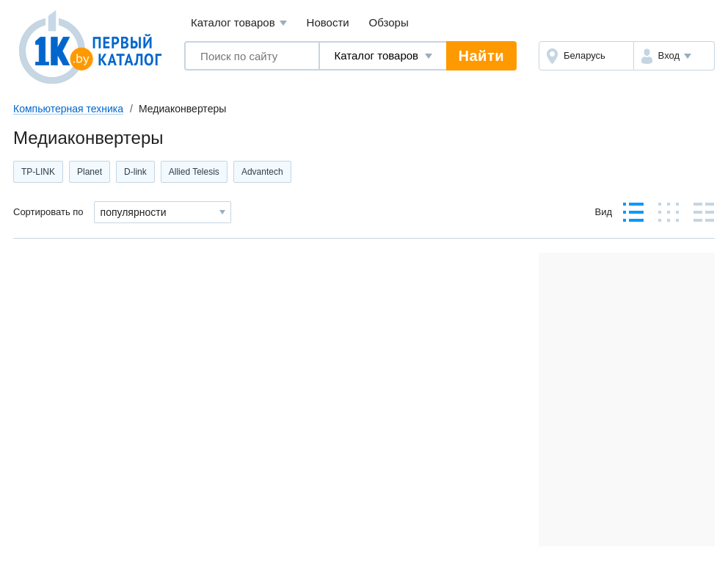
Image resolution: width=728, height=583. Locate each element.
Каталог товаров (239, 23)
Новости (328, 22)
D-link (135, 172)
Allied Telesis (194, 172)
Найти (481, 56)
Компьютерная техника (68, 109)
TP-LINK (38, 172)
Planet (90, 172)
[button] (674, 56)
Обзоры (389, 22)
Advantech (262, 172)
